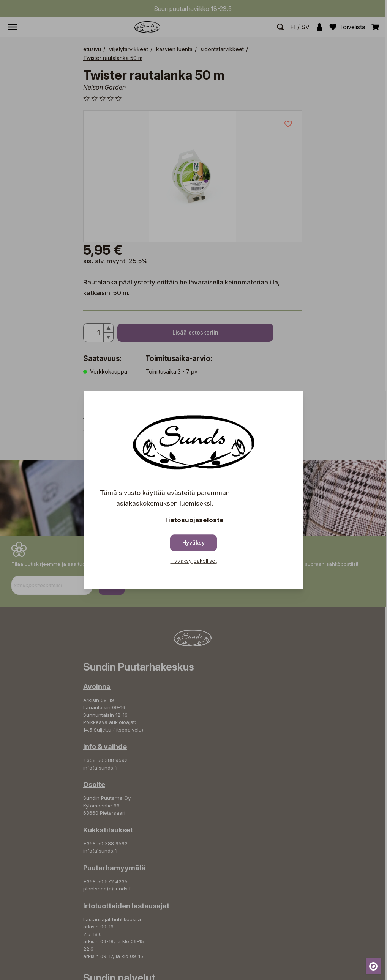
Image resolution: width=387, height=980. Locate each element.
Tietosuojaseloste (194, 520)
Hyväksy (193, 543)
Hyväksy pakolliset (194, 561)
